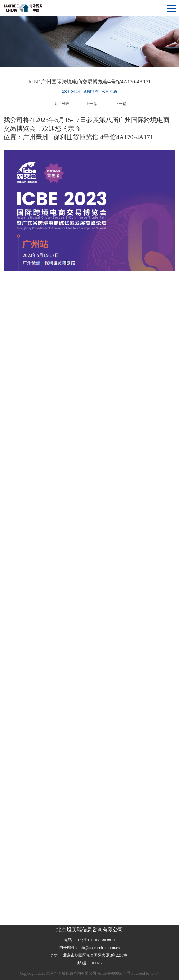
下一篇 (121, 104)
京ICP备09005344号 (114, 973)
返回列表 (62, 104)
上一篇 (91, 104)
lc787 (155, 973)
